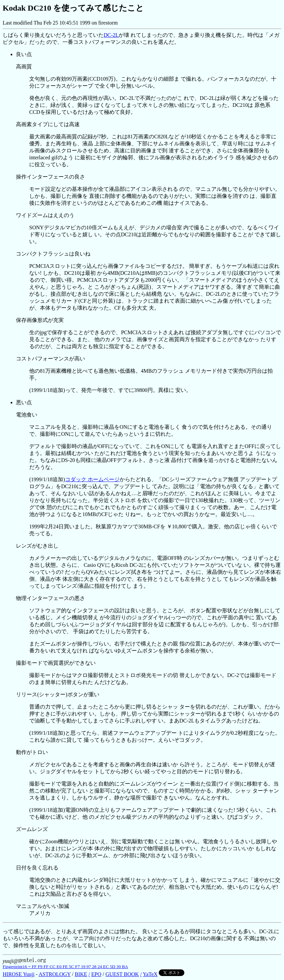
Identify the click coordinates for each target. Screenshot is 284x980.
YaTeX (150, 974)
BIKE (81, 974)
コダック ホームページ (92, 479)
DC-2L (111, 35)
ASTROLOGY (54, 974)
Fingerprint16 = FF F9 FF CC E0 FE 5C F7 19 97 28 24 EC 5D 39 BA (65, 967)
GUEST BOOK (122, 974)
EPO (96, 974)
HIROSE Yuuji (19, 974)
